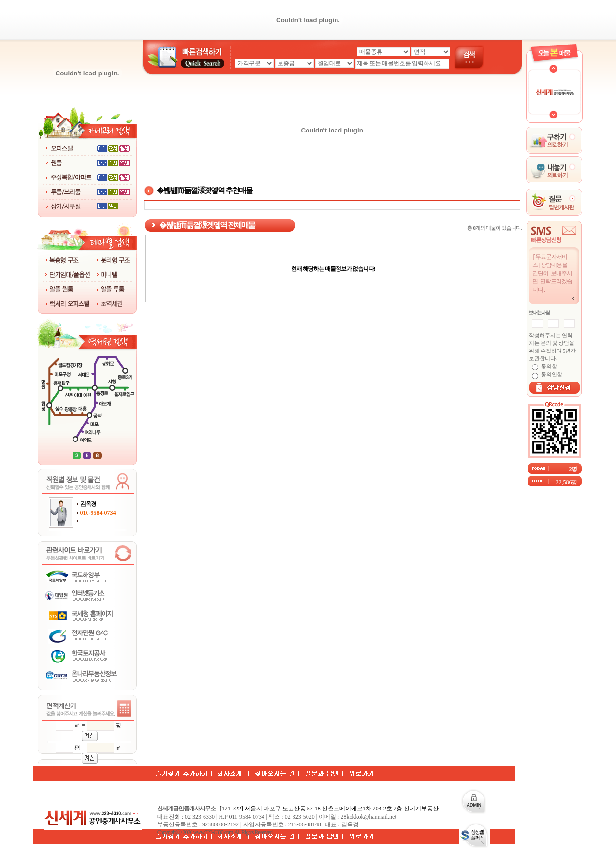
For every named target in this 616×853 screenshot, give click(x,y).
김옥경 (88, 504)
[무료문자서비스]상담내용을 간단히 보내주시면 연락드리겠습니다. (553, 277)
